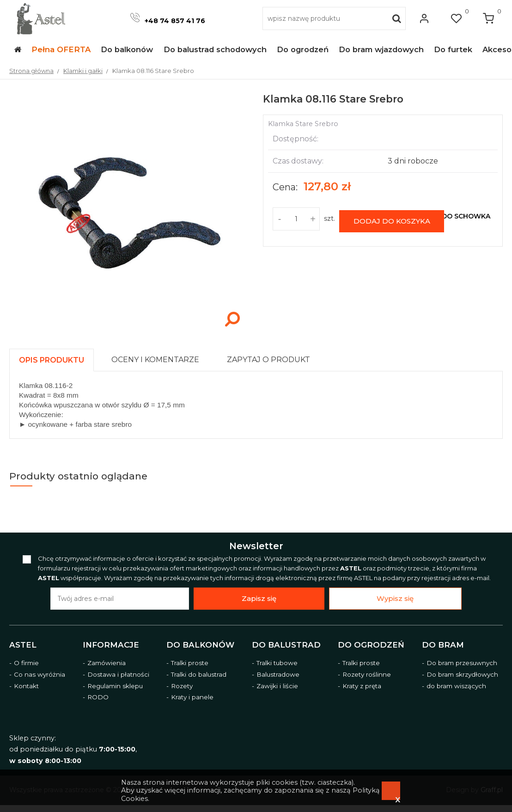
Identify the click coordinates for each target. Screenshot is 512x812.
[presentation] (52, 360)
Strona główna (31, 71)
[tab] (56, 358)
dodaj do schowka (453, 216)
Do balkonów (200, 645)
